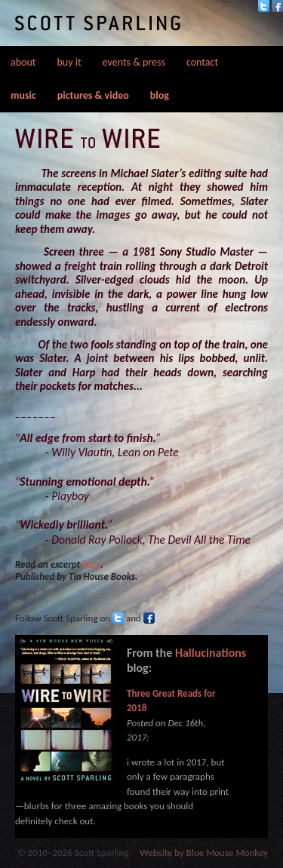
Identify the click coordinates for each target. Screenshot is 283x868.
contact (202, 62)
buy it (69, 62)
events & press (134, 62)
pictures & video (93, 95)
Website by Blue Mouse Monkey (204, 853)
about (23, 62)
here (91, 564)
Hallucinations (211, 653)
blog (160, 95)
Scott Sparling (98, 23)
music (23, 95)
